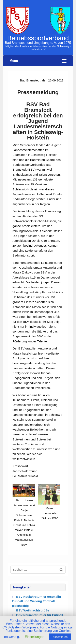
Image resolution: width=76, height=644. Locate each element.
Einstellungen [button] (34, 637)
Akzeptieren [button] (60, 637)
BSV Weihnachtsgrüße (33, 610)
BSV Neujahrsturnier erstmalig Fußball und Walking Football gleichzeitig (36, 601)
